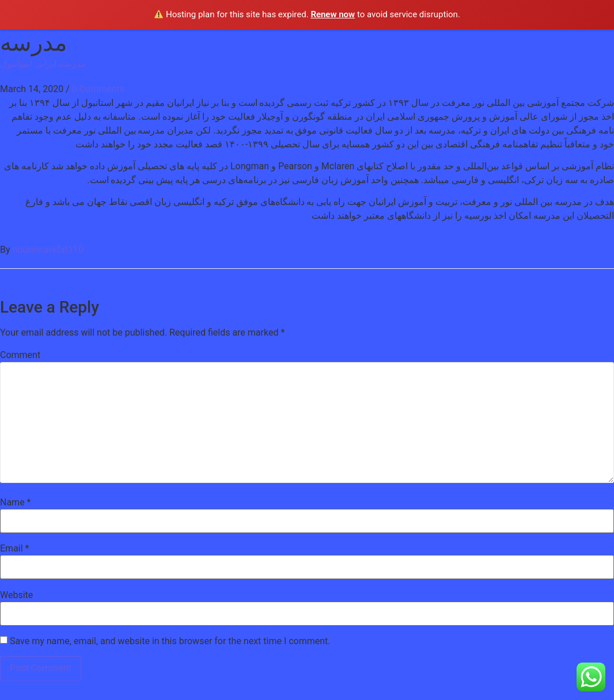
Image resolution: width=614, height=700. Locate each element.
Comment (20, 355)
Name (16, 503)
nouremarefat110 (48, 250)
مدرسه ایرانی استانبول (43, 64)
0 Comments (98, 89)
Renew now (333, 14)
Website (16, 595)
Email (14, 549)
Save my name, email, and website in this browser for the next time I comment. (170, 641)
